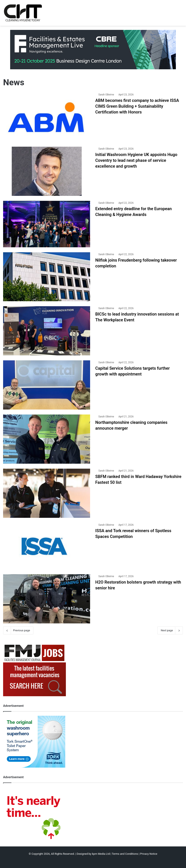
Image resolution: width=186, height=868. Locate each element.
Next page (170, 630)
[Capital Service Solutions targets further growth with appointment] (47, 385)
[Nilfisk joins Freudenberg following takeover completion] (47, 277)
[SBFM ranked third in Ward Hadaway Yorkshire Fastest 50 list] (47, 493)
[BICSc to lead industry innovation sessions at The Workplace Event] (47, 331)
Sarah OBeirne (106, 95)
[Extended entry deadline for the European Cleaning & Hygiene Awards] (47, 224)
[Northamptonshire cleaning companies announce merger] (47, 439)
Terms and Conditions (125, 854)
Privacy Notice (149, 854)
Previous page (18, 630)
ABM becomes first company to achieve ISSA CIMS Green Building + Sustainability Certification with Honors (137, 106)
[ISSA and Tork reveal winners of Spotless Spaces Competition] (47, 546)
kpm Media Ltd (101, 854)
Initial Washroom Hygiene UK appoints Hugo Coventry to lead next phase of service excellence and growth (136, 160)
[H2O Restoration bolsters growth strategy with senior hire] (47, 599)
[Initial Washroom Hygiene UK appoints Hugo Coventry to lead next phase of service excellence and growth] (47, 171)
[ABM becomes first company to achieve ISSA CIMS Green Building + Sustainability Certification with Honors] (47, 117)
